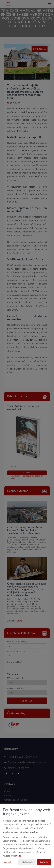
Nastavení (7, 862)
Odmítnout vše (27, 862)
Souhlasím (44, 862)
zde (19, 856)
